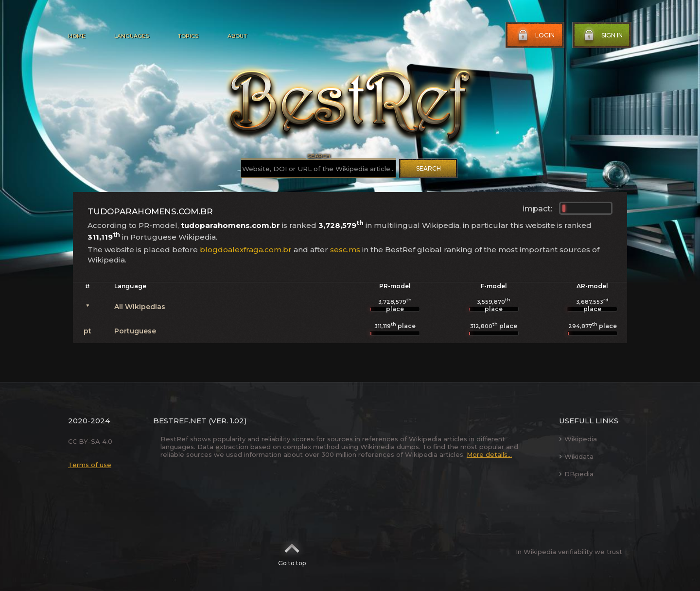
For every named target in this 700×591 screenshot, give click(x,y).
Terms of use (90, 465)
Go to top (292, 552)
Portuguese (135, 331)
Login (535, 35)
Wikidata (576, 456)
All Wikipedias (140, 307)
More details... (489, 454)
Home (77, 36)
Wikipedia (578, 439)
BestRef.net (180, 421)
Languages (131, 36)
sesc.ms (345, 250)
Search (429, 168)
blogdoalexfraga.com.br (246, 250)
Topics (188, 36)
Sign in (602, 35)
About (237, 36)
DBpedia (576, 474)
